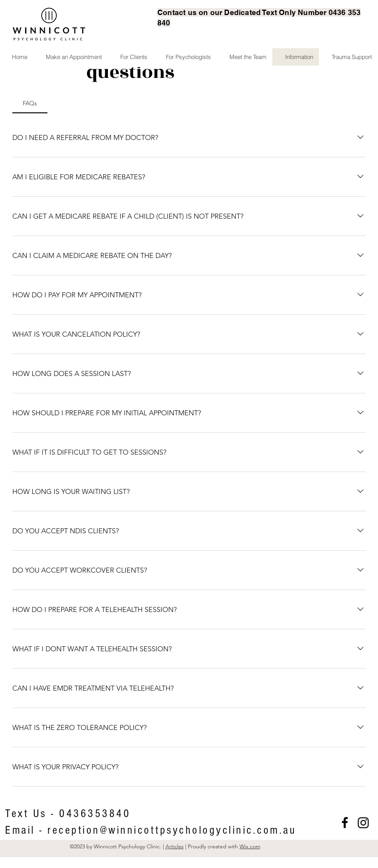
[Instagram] (363, 822)
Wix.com (250, 846)
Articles (175, 846)
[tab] (30, 103)
